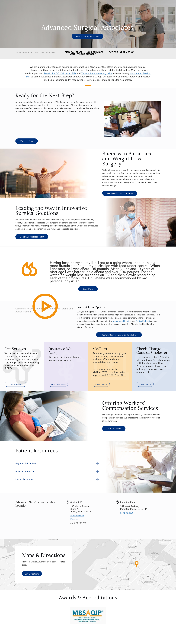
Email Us (74, 519)
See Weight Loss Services (120, 193)
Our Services (95, 52)
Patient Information (122, 52)
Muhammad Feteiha (122, 321)
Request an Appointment (87, 36)
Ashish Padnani (143, 321)
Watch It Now (27, 141)
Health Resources (57, 479)
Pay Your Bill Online (57, 463)
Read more (88, 289)
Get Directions (32, 574)
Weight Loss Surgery (83, 54)
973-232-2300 (77, 515)
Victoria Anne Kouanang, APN (97, 73)
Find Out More (114, 429)
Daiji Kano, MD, (68, 73)
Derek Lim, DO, (52, 73)
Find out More (58, 384)
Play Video (50, 317)
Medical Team (74, 52)
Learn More (16, 384)
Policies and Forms (57, 471)
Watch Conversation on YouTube (119, 335)
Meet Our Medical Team (32, 237)
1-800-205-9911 (116, 375)
